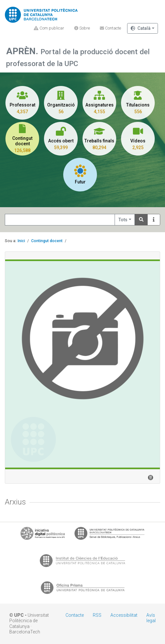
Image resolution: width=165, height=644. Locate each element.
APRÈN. (23, 51)
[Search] (141, 220)
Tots (123, 220)
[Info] (154, 220)
